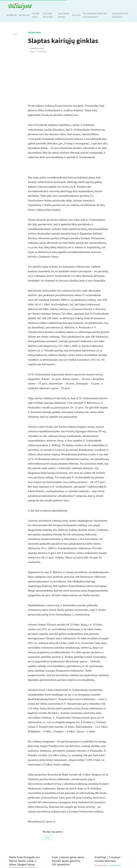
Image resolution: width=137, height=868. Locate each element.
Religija (76, 15)
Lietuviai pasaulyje (48, 15)
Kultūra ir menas (64, 15)
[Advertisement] (69, 78)
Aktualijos (24, 15)
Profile (47, 838)
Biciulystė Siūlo (101, 865)
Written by (37, 48)
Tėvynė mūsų (36, 15)
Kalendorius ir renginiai (120, 15)
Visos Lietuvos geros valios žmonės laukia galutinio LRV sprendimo (68, 861)
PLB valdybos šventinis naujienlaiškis (95, 15)
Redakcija (11, 15)
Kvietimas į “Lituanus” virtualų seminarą (108, 859)
